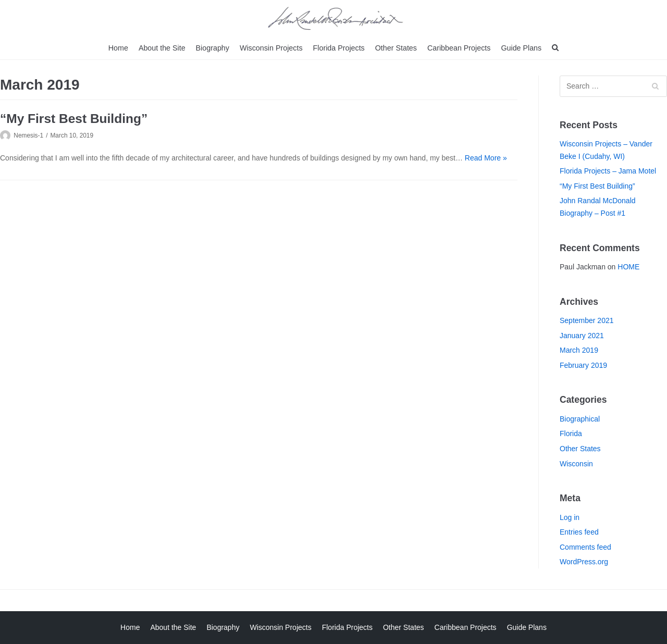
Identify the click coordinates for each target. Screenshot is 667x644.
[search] (552, 48)
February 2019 (583, 365)
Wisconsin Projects (272, 47)
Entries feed (579, 532)
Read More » (486, 157)
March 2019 (579, 350)
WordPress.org (584, 562)
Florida (571, 434)
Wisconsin (576, 463)
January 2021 (582, 335)
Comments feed (585, 547)
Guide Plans (518, 47)
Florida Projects (338, 47)
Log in (570, 517)
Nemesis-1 (28, 135)
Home (122, 47)
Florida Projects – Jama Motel (608, 171)
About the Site (165, 47)
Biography (214, 47)
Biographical (580, 418)
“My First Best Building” (74, 119)
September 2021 (587, 320)
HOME (628, 267)
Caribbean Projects (457, 47)
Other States (395, 47)
